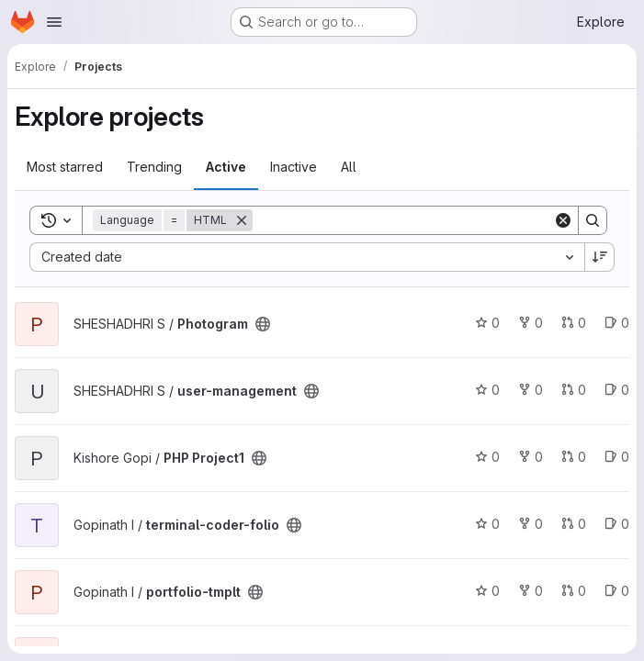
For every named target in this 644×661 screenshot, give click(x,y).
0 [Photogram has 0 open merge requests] (574, 323)
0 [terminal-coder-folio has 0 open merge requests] (574, 524)
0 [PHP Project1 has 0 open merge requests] (574, 457)
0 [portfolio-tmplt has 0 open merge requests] (574, 591)
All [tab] (349, 167)
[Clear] (563, 220)
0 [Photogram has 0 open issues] (617, 323)
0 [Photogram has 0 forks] (531, 323)
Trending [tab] (154, 167)
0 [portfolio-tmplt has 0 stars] (487, 591)
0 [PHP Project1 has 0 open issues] (617, 457)
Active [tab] (226, 167)
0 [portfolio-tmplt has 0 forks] (531, 591)
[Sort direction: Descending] (600, 257)
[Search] (403, 220)
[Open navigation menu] (54, 22)
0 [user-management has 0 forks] (531, 390)
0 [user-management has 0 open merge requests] (574, 390)
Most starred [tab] (65, 167)
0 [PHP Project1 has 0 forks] (531, 457)
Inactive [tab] (294, 167)
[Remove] (242, 220)
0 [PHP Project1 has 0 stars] (487, 457)
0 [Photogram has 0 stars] (487, 323)
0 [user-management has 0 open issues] (617, 390)
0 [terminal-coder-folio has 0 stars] (487, 524)
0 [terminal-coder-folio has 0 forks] (531, 524)
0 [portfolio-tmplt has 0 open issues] (617, 591)
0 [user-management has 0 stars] (487, 390)
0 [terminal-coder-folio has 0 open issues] (617, 524)
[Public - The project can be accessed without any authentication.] (263, 324)
